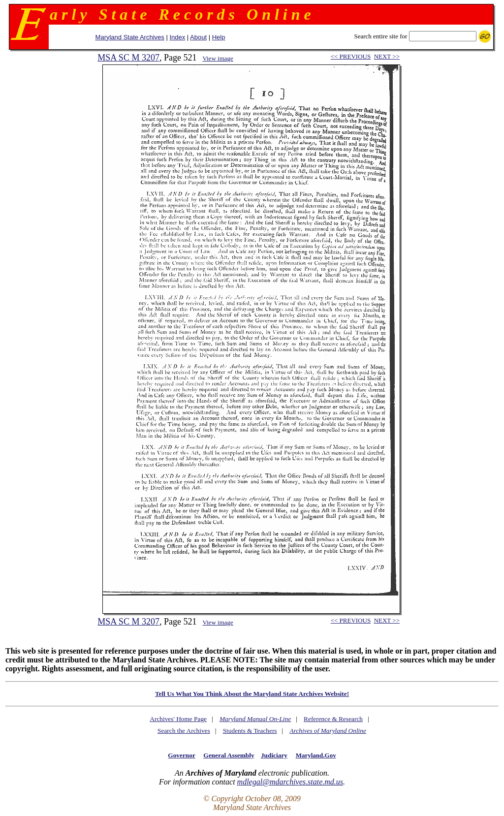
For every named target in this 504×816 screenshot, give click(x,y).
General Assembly (229, 755)
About (198, 37)
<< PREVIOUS (351, 56)
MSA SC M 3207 (128, 58)
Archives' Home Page (178, 719)
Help (219, 37)
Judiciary (274, 755)
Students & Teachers (250, 731)
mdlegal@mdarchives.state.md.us (290, 782)
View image (218, 58)
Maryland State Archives (130, 37)
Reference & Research (333, 719)
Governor (181, 755)
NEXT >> (387, 56)
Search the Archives (184, 731)
